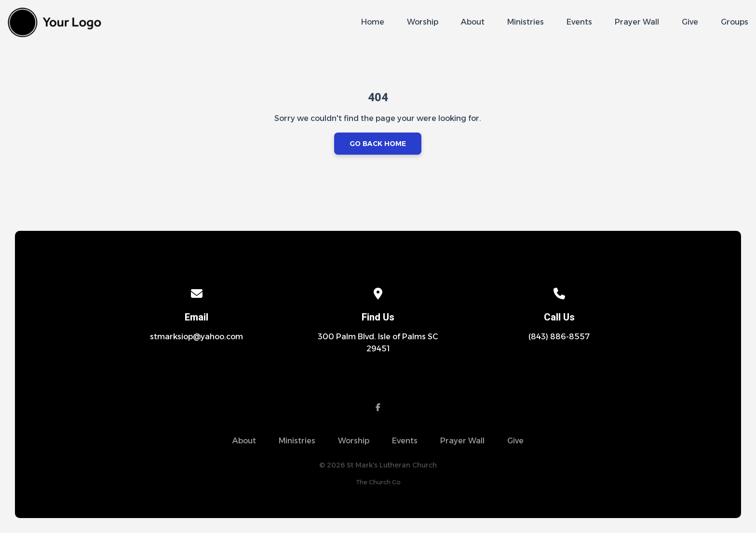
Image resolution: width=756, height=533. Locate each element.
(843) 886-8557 (559, 337)
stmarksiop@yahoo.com (196, 337)
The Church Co (378, 482)
